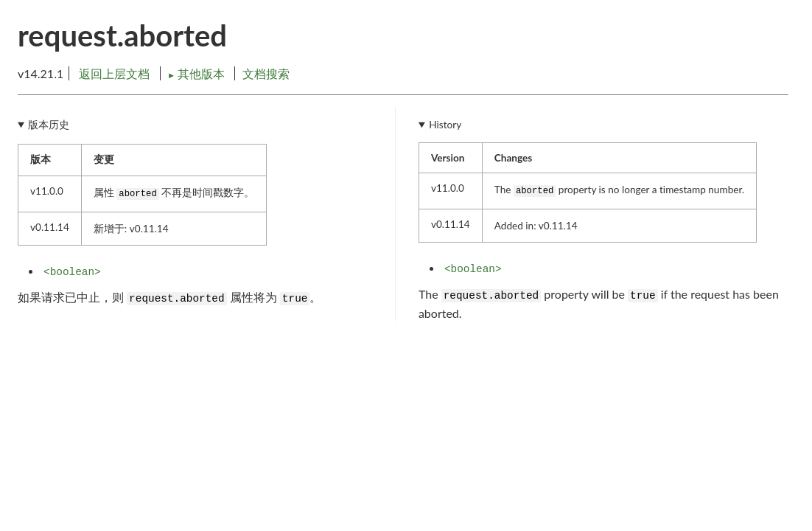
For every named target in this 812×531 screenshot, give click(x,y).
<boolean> (72, 272)
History (445, 125)
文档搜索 (266, 73)
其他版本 (197, 73)
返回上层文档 (114, 73)
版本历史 (49, 125)
